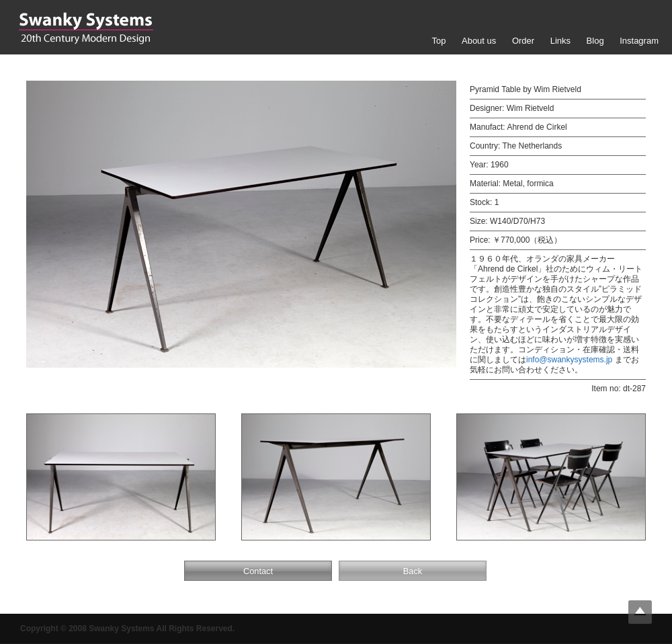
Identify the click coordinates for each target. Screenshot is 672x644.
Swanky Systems (86, 28)
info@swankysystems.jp (569, 360)
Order (523, 41)
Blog (595, 41)
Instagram (639, 41)
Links (560, 41)
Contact (258, 571)
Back (413, 571)
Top (438, 41)
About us (479, 41)
